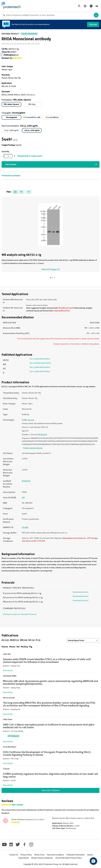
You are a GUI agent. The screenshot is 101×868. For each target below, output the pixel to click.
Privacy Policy (26, 855)
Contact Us (14, 855)
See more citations (51, 790)
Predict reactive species (33, 448)
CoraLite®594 (52, 117)
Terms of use (39, 855)
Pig (31, 647)
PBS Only (32, 104)
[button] (93, 861)
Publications (9, 55)
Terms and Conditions (55, 855)
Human (5, 647)
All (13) (5, 640)
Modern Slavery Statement (42, 858)
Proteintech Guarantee (11, 176)
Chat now (93, 24)
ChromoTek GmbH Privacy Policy (68, 858)
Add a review (17, 805)
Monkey (24, 647)
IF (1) (38, 640)
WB (21, 192)
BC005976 (43, 434)
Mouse (12, 647)
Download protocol (80, 592)
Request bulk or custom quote (30, 156)
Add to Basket (11, 164)
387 (23, 497)
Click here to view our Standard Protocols (20, 614)
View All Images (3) (51, 269)
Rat (18, 647)
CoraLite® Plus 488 (32, 117)
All (15, 192)
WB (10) (24, 640)
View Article (8, 670)
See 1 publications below (40, 359)
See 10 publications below (40, 363)
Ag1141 (31, 420)
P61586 (25, 527)
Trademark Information (76, 855)
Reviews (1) (7, 58)
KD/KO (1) (14, 640)
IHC (29, 192)
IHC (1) (31, 640)
